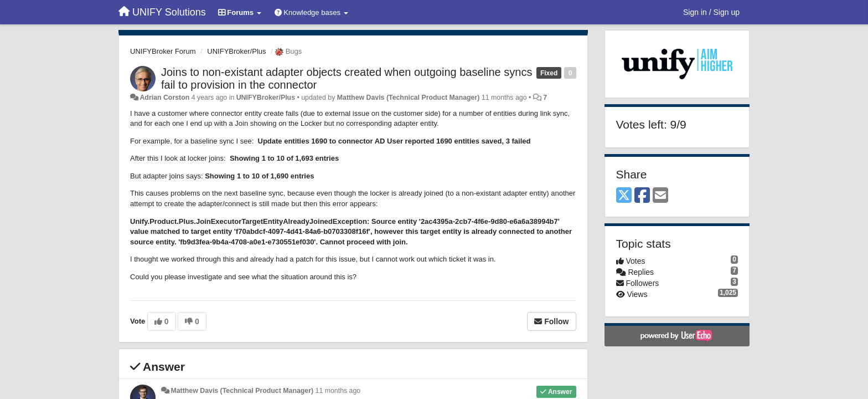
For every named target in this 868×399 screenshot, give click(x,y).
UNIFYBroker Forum (163, 51)
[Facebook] (642, 196)
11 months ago (338, 391)
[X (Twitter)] (624, 196)
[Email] (660, 196)
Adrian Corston (164, 98)
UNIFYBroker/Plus (236, 51)
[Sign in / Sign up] (711, 12)
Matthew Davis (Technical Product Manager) (409, 98)
